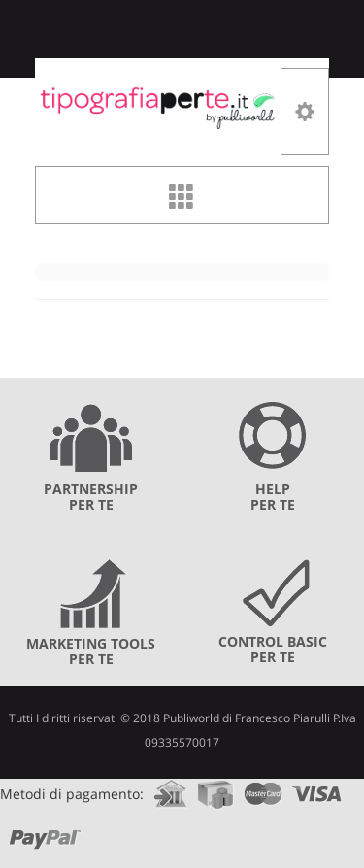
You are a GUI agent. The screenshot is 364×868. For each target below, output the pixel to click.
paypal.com (46, 833)
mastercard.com (263, 788)
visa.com (317, 788)
